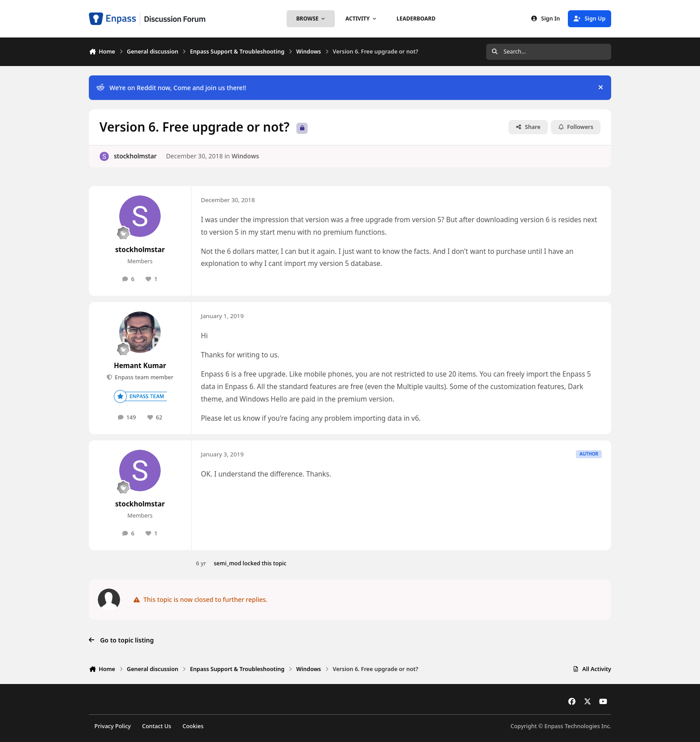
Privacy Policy (113, 726)
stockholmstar (135, 156)
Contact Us (156, 726)
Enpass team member (144, 377)
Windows (246, 156)
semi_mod (228, 563)
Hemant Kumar (140, 366)
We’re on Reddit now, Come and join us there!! (171, 88)
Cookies (193, 726)
